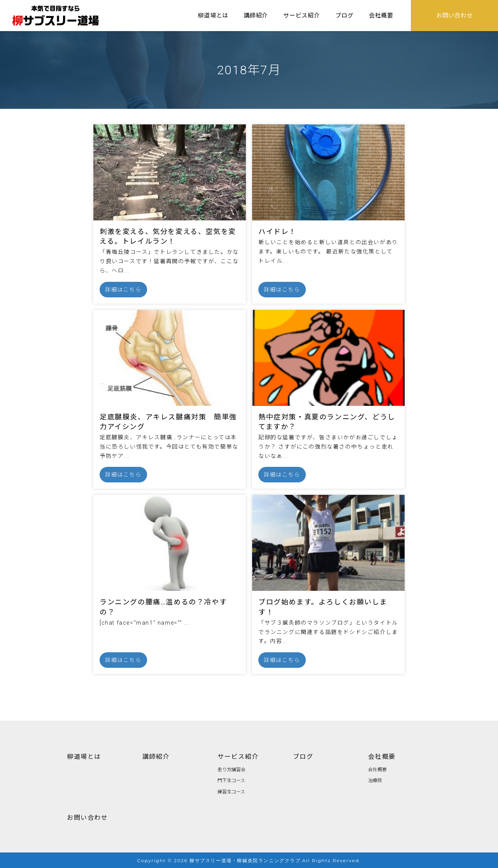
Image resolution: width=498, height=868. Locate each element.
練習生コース (231, 791)
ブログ (303, 756)
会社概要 (382, 756)
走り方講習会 (231, 769)
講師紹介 (156, 756)
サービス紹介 (238, 756)
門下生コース (231, 780)
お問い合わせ (88, 817)
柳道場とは (84, 756)
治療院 (375, 780)
